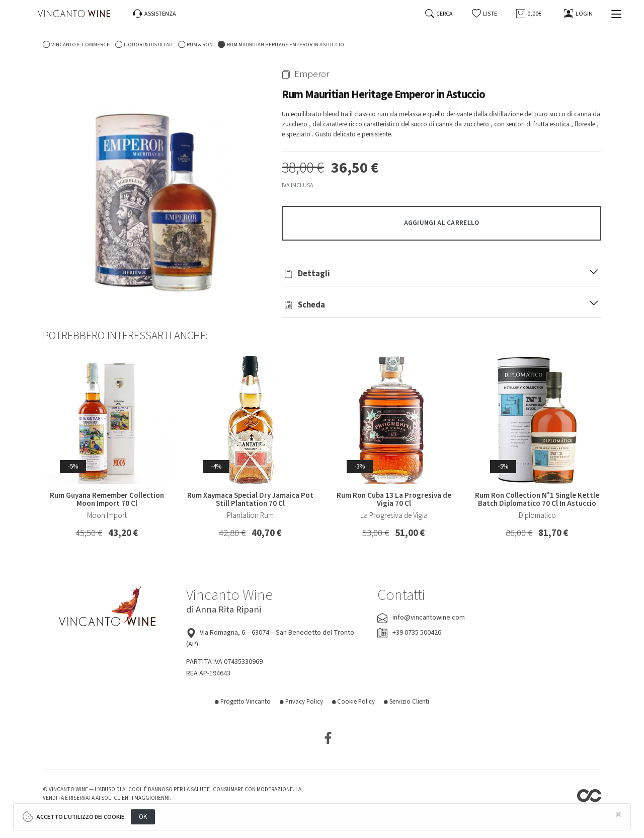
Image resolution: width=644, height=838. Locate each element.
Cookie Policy (354, 702)
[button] (485, 14)
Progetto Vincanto (243, 702)
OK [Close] (143, 817)
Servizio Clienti (407, 702)
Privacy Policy (301, 702)
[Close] (618, 815)
